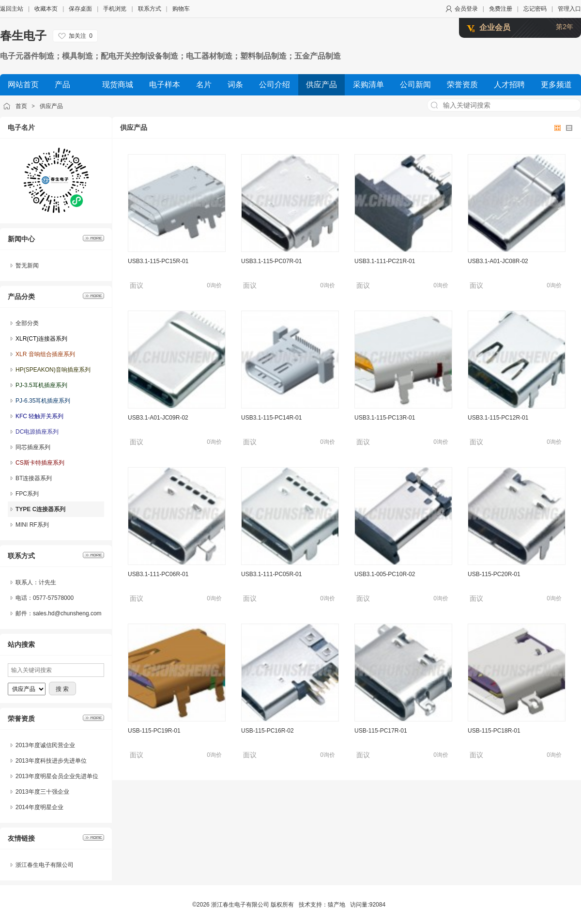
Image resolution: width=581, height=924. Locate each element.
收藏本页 (46, 9)
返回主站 (12, 9)
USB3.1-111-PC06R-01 (158, 574)
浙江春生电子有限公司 (45, 865)
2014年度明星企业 (39, 807)
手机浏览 (115, 9)
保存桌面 (80, 9)
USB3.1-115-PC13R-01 (385, 418)
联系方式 (150, 9)
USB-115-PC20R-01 (494, 574)
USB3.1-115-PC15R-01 (158, 261)
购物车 (181, 9)
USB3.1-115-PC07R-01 (271, 261)
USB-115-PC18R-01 (494, 731)
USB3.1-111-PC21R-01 (385, 261)
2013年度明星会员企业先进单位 (57, 776)
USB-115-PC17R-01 (381, 731)
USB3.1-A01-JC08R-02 (498, 261)
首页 (21, 106)
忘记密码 (535, 9)
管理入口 (569, 9)
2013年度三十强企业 (42, 792)
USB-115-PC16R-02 (268, 731)
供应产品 (51, 106)
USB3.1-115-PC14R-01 (271, 418)
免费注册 (501, 9)
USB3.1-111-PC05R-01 (271, 574)
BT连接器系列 (34, 478)
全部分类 (27, 323)
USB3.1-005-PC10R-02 (385, 574)
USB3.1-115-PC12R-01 (498, 418)
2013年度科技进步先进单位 (51, 761)
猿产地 (336, 905)
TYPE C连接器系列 (40, 509)
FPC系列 (27, 494)
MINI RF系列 (32, 525)
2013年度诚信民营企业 (45, 745)
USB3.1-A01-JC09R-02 (158, 418)
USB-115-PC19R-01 (154, 731)
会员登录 (466, 9)
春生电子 (23, 36)
